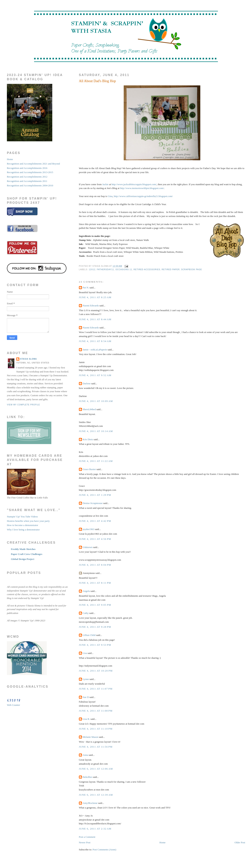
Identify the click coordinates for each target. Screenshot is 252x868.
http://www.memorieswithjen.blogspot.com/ (142, 188)
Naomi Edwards (91, 306)
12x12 (92, 270)
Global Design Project (23, 559)
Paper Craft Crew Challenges (27, 554)
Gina (110, 196)
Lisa (85, 653)
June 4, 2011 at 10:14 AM (96, 431)
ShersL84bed (89, 409)
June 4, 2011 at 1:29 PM (95, 495)
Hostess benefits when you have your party (28, 521)
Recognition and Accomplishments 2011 (27, 181)
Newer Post (85, 842)
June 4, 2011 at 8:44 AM (95, 319)
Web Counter (13, 705)
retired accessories (147, 270)
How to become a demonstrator (22, 525)
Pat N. (86, 288)
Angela (86, 591)
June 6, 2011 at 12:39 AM (96, 795)
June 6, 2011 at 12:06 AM (96, 769)
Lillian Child (89, 635)
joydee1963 (89, 529)
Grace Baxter (89, 469)
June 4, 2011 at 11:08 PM (96, 711)
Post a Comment (87, 837)
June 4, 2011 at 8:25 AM (95, 297)
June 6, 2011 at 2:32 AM (95, 829)
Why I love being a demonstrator (23, 530)
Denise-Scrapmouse (93, 503)
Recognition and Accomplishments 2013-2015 (30, 172)
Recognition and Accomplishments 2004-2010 (30, 185)
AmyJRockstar (90, 803)
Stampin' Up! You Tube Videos (22, 517)
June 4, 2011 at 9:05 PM (95, 605)
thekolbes (88, 777)
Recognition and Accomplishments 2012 (27, 177)
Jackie (105, 184)
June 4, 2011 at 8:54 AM (95, 341)
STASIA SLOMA (29, 359)
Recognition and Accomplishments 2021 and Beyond (33, 164)
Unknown (88, 547)
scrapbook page (192, 270)
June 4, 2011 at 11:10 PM (96, 729)
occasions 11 (124, 270)
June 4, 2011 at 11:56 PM (96, 747)
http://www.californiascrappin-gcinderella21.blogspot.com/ (143, 196)
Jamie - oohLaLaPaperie (95, 350)
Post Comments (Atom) (104, 850)
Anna (85, 755)
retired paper (171, 270)
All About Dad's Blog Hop (97, 81)
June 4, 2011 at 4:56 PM (95, 539)
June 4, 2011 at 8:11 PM (95, 583)
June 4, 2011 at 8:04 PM (95, 565)
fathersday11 (105, 270)
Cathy (86, 613)
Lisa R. (86, 719)
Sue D (86, 697)
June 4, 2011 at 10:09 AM (96, 401)
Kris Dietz (88, 439)
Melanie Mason (90, 737)
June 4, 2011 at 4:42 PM (95, 521)
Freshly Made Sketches (23, 549)
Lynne (86, 679)
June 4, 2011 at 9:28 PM (95, 627)
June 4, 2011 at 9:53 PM (95, 645)
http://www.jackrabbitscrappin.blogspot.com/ (134, 184)
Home (163, 842)
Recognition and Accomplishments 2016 (27, 168)
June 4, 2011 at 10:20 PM (96, 671)
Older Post (240, 842)
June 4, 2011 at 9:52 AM (95, 375)
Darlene (87, 383)
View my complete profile (23, 405)
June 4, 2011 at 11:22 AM (96, 461)
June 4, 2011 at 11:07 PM (96, 689)
